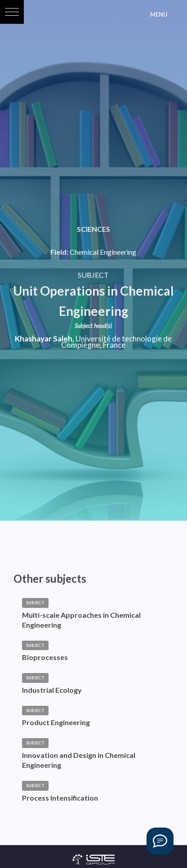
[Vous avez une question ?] (160, 841)
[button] (12, 12)
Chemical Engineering (103, 252)
